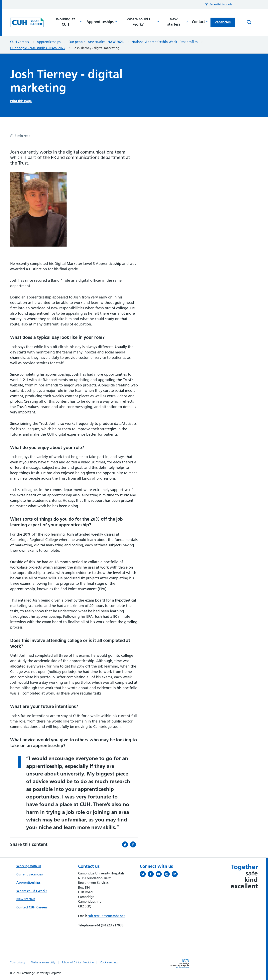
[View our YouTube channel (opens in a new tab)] (160, 875)
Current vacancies (30, 874)
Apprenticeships (102, 22)
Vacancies (223, 22)
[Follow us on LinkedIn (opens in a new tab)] (176, 875)
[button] (218, 4)
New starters (178, 22)
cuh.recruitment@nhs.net (106, 916)
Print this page (21, 101)
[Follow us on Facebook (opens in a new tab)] (152, 875)
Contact (200, 22)
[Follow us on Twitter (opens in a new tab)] (144, 875)
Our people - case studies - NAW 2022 (38, 48)
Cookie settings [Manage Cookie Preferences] (109, 962)
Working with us (29, 866)
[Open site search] (249, 22)
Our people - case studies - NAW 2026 (96, 42)
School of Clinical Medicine (78, 962)
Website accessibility (44, 962)
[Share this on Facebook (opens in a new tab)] (134, 844)
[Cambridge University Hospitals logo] (30, 22)
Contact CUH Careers (32, 907)
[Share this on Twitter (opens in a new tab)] (126, 844)
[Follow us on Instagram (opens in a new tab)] (168, 875)
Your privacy (18, 962)
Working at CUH (69, 22)
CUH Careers (19, 42)
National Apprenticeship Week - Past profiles (165, 42)
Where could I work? (143, 22)
